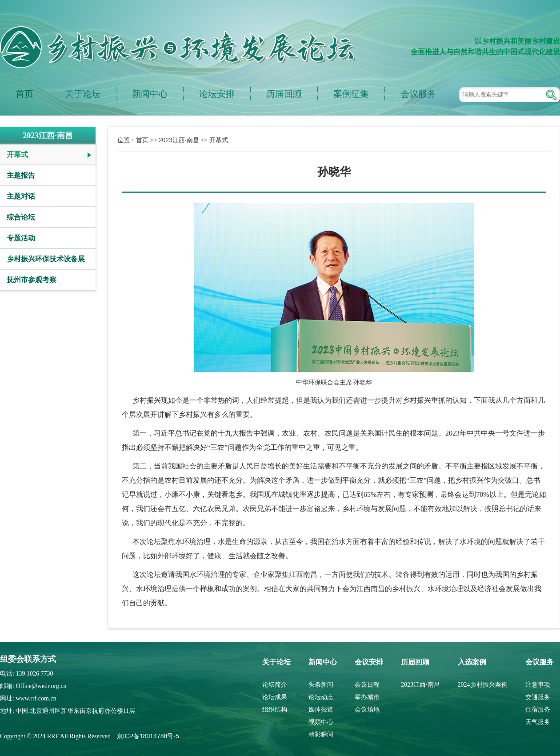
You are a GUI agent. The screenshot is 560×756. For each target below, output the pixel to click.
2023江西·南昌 (179, 140)
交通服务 (538, 697)
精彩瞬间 (321, 734)
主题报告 (21, 175)
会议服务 (418, 94)
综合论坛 (21, 217)
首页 (24, 94)
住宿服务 (538, 710)
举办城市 (367, 697)
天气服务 (538, 722)
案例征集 (351, 94)
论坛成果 (275, 697)
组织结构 (275, 710)
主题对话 (21, 196)
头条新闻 (321, 685)
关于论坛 (83, 94)
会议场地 (367, 710)
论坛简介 (275, 685)
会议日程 (367, 685)
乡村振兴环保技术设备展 (46, 259)
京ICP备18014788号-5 (148, 736)
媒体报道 (321, 710)
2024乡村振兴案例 (483, 685)
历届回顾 (284, 94)
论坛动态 (321, 697)
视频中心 (321, 722)
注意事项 (538, 685)
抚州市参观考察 (32, 280)
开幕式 (17, 154)
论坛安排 (217, 94)
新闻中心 (150, 94)
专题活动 (21, 238)
